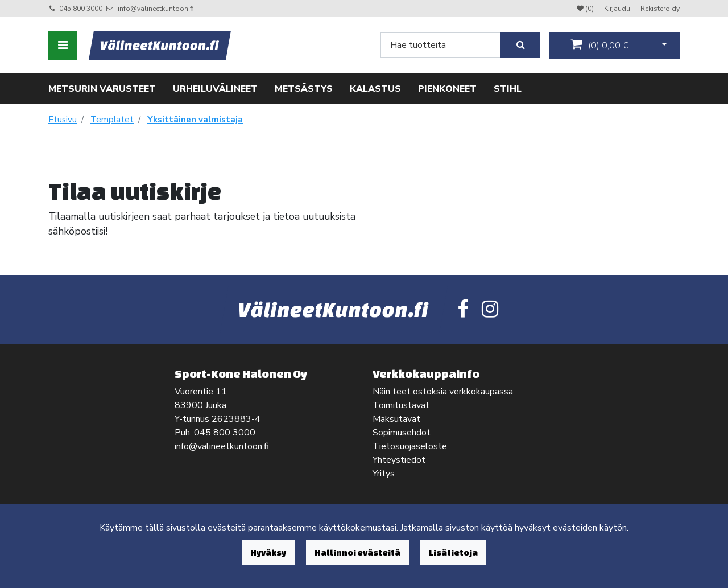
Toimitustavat (401, 405)
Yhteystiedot (399, 460)
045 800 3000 (81, 9)
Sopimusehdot (402, 433)
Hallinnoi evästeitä (357, 552)
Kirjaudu (618, 9)
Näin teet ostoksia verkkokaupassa (443, 392)
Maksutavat (396, 419)
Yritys (384, 474)
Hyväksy (268, 552)
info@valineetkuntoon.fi (156, 9)
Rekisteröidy (660, 9)
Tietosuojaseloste (410, 446)
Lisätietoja (453, 552)
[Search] (440, 45)
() (599, 45)
